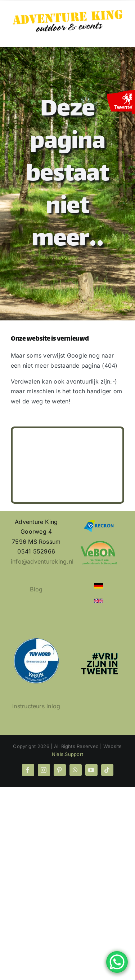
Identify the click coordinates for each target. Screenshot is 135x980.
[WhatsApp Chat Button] (117, 962)
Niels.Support (67, 754)
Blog (36, 589)
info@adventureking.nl (42, 561)
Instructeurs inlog (36, 706)
